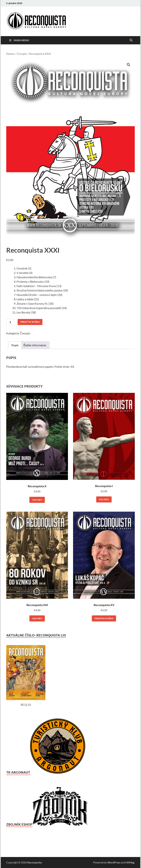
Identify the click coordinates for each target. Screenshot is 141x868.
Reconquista (34, 862)
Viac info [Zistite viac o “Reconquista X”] (37, 500)
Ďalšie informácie (35, 345)
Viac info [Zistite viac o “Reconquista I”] (104, 499)
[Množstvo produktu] (12, 322)
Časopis (22, 54)
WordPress (114, 862)
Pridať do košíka (30, 322)
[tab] (15, 345)
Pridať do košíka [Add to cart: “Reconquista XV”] (104, 618)
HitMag (130, 862)
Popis (15, 345)
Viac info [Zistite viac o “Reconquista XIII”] (37, 618)
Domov (11, 54)
